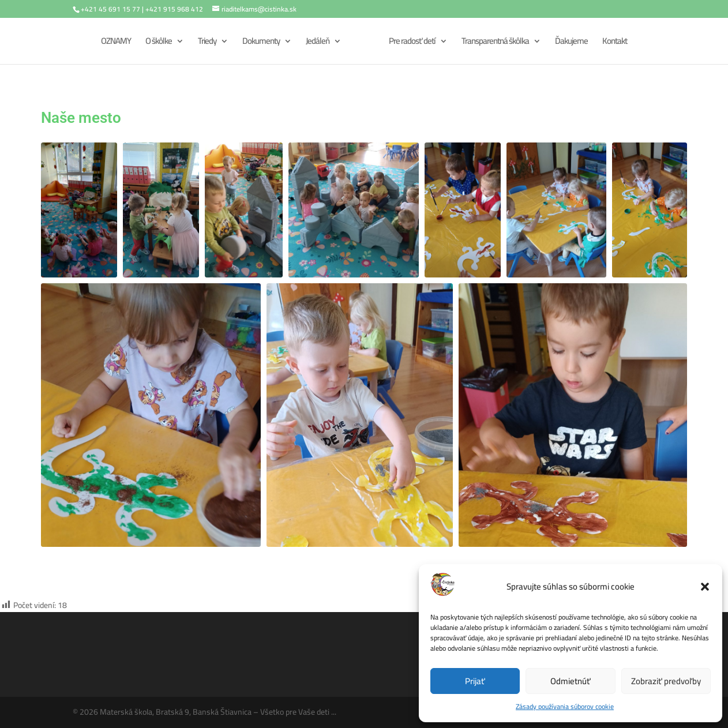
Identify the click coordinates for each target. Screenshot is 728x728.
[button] (705, 587)
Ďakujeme (571, 43)
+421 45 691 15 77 (110, 9)
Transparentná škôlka (495, 43)
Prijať (475, 681)
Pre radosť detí (412, 43)
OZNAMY (116, 43)
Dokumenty (261, 43)
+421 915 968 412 (174, 9)
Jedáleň (318, 43)
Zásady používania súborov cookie (565, 706)
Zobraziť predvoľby (666, 681)
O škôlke (159, 43)
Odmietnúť (571, 681)
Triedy (207, 43)
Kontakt (615, 43)
